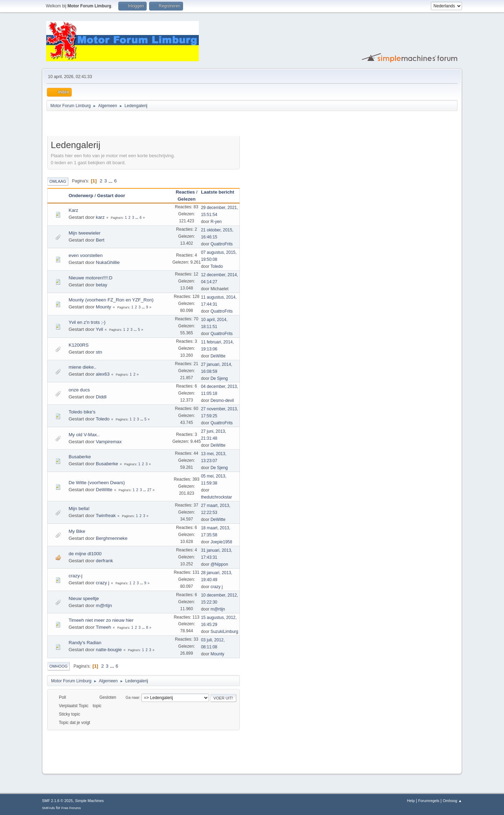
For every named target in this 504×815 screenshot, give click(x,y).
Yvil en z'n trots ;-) (87, 322)
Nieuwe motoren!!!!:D (90, 278)
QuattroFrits (221, 244)
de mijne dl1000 (85, 554)
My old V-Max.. (84, 435)
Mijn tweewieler (85, 233)
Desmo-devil (222, 400)
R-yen (216, 222)
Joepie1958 (221, 542)
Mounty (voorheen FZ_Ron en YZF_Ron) (111, 300)
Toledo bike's (82, 412)
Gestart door (111, 196)
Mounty (104, 307)
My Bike (77, 531)
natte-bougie (109, 650)
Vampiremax (109, 442)
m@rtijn (104, 605)
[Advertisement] (129, 125)
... (111, 181)
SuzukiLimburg (224, 632)
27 (149, 490)
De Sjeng (219, 378)
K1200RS (79, 345)
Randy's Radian (85, 643)
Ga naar (132, 698)
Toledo (216, 266)
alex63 (103, 374)
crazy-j (75, 576)
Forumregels (429, 801)
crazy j (103, 583)
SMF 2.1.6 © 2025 (57, 801)
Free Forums (71, 808)
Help (411, 801)
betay (102, 285)
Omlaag (58, 181)
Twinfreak (106, 516)
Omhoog (58, 666)
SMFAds (48, 808)
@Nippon (219, 564)
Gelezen (186, 199)
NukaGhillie (108, 262)
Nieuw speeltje (84, 598)
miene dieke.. (82, 367)
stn (99, 352)
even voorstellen (86, 255)
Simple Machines (89, 801)
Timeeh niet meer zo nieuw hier (101, 620)
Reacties (185, 192)
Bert (100, 240)
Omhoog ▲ (452, 801)
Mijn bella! (79, 508)
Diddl (101, 397)
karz (100, 217)
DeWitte (218, 356)
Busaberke (80, 457)
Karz (73, 210)
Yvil (100, 329)
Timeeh (104, 627)
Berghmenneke (112, 538)
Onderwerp (81, 196)
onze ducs (79, 390)
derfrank (104, 561)
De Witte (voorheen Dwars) (97, 483)
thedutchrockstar (216, 497)
